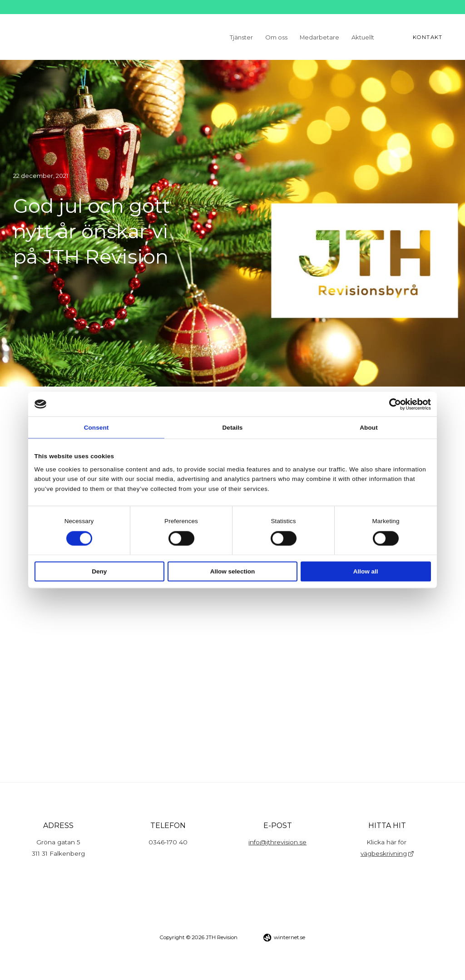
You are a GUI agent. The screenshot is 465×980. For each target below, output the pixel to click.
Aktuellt (363, 37)
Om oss (276, 37)
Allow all (366, 571)
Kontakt (428, 37)
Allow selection (232, 571)
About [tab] (369, 427)
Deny (99, 571)
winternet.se (289, 937)
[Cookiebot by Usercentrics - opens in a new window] (391, 404)
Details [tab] (233, 427)
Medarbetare (319, 37)
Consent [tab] (96, 427)
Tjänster (241, 37)
